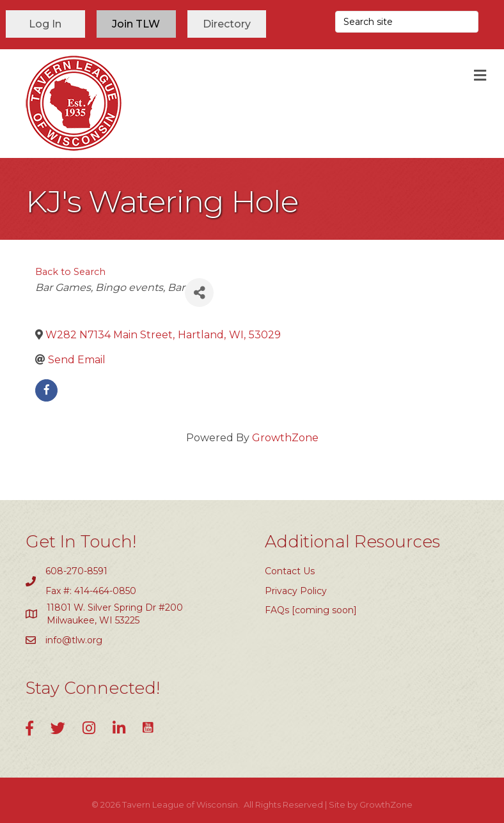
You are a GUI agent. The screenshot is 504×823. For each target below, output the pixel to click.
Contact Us (290, 571)
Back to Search (70, 272)
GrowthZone (285, 438)
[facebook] (46, 390)
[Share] (199, 293)
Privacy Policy (296, 591)
